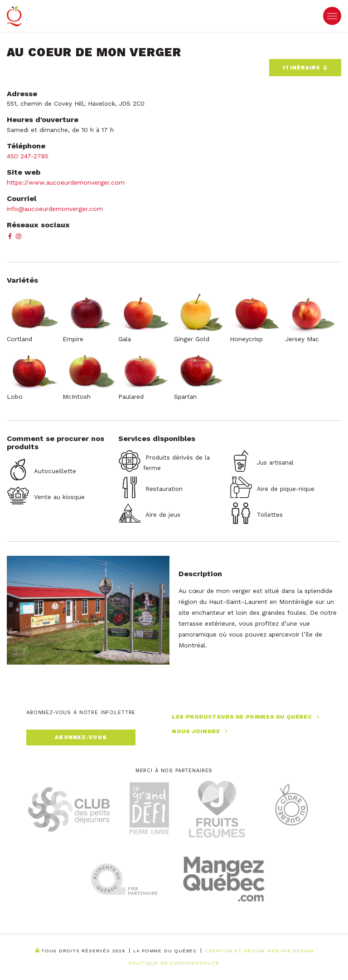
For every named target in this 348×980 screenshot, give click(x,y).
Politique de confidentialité (174, 963)
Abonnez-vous (81, 737)
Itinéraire (305, 68)
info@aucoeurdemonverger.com (55, 209)
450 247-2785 (28, 156)
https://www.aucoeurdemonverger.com (66, 182)
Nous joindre (201, 731)
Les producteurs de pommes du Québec (247, 717)
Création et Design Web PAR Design (259, 951)
